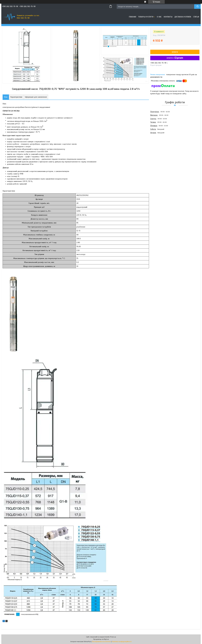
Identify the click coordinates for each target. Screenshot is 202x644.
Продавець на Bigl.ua (101, 639)
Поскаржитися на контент (102, 642)
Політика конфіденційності (122, 642)
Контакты (168, 17)
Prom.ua (113, 637)
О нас (159, 17)
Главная (132, 17)
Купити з (175, 58)
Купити (175, 52)
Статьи (196, 17)
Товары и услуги (146, 17)
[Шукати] (197, 7)
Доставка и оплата (183, 17)
